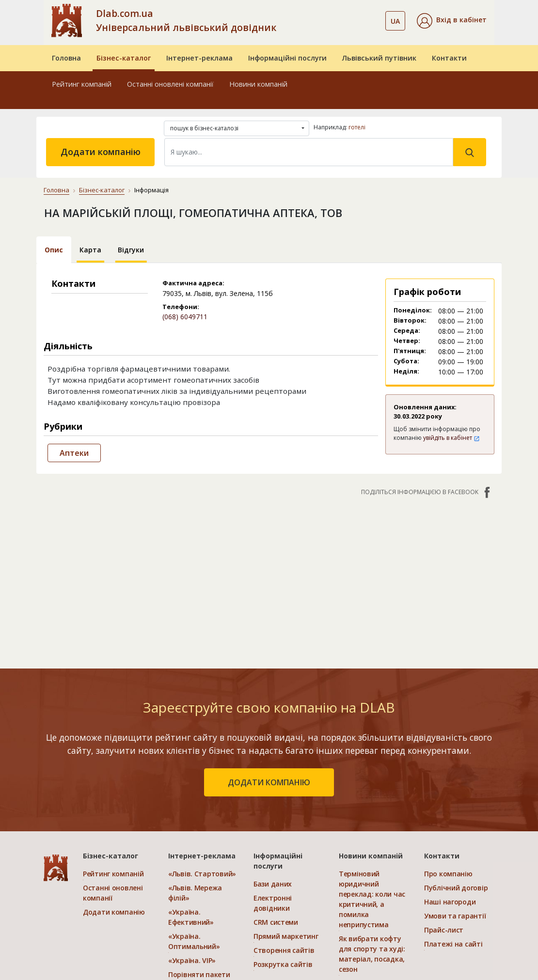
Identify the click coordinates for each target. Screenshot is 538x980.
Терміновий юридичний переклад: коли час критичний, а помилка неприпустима (372, 899)
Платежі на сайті (453, 944)
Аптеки (74, 453)
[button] (452, 21)
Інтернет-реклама (199, 58)
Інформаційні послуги (287, 58)
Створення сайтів (284, 950)
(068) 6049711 (185, 317)
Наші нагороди (450, 902)
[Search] (309, 152)
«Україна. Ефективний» (191, 917)
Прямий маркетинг (286, 936)
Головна (66, 58)
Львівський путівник (379, 58)
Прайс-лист (444, 930)
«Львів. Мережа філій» (195, 893)
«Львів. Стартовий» (202, 874)
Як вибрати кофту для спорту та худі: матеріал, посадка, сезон (372, 954)
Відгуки (131, 250)
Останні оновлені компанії (170, 84)
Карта (90, 250)
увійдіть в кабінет (451, 438)
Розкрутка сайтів (283, 964)
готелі (357, 127)
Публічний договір (456, 888)
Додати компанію (101, 152)
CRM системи (276, 922)
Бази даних (273, 884)
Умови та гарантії (455, 916)
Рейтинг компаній (82, 84)
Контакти (449, 58)
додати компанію (269, 782)
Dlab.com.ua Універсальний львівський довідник (186, 20)
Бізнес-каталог (124, 58)
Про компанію (448, 874)
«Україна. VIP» (192, 960)
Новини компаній (258, 84)
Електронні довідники (273, 903)
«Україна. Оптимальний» (194, 941)
